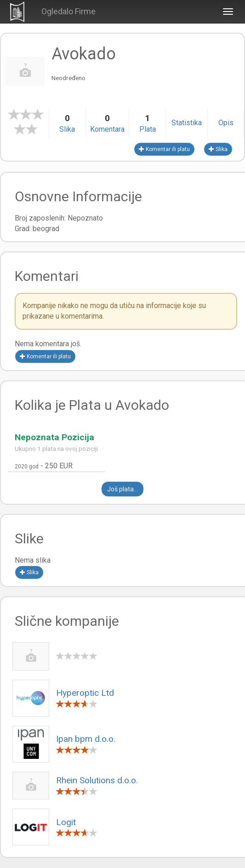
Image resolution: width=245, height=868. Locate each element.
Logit (66, 822)
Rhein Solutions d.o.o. (97, 780)
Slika (218, 149)
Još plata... (122, 489)
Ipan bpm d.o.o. (86, 739)
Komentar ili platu (164, 149)
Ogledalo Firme (68, 11)
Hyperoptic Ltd (85, 693)
